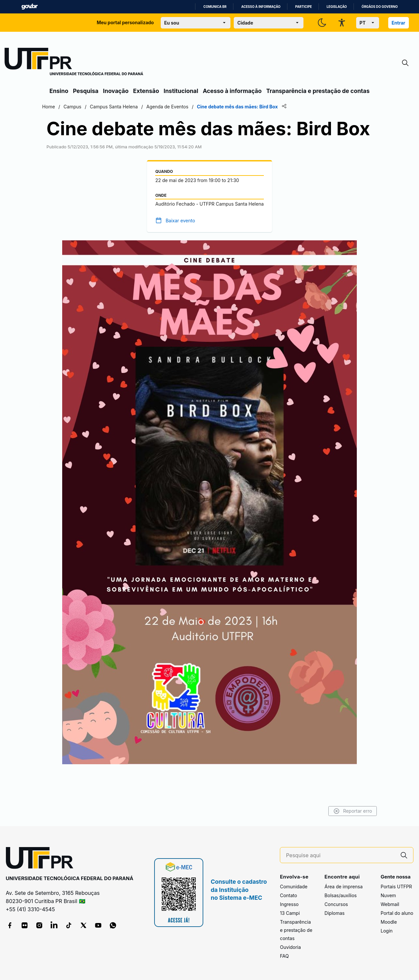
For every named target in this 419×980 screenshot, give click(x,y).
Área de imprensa (343, 887)
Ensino (59, 91)
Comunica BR (215, 7)
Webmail (390, 905)
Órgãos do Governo (380, 7)
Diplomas (334, 913)
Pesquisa (86, 91)
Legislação (337, 7)
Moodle (389, 922)
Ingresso (289, 905)
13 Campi (290, 913)
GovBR (29, 7)
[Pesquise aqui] (340, 855)
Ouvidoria (290, 947)
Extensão (146, 91)
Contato (288, 896)
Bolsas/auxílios (340, 896)
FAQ (284, 956)
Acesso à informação (261, 7)
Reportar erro (345, 811)
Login (387, 931)
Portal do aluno (397, 913)
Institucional (181, 91)
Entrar (398, 23)
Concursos (336, 905)
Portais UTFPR (396, 887)
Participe (304, 7)
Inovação (116, 91)
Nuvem (388, 896)
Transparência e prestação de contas (318, 91)
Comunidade (294, 887)
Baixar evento (180, 244)
